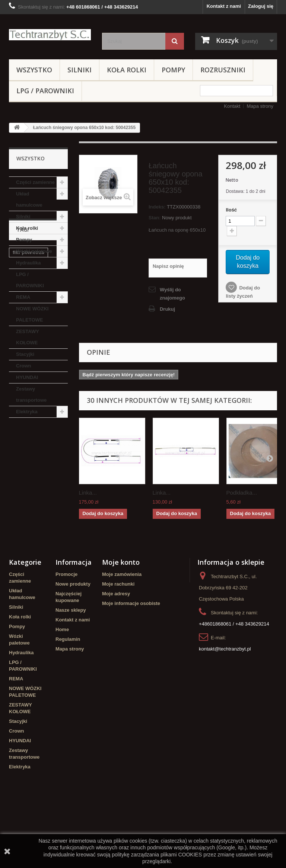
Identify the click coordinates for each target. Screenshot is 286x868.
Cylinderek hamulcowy (26, 528)
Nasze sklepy (71, 664)
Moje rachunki (118, 638)
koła (18, 513)
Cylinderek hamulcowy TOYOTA (36, 556)
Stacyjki (25, 354)
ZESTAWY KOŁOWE (28, 337)
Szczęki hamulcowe (35, 474)
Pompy (173, 70)
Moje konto (121, 616)
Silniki (80, 70)
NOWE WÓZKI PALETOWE (32, 314)
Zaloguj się (261, 6)
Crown (23, 366)
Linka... (88, 493)
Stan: (155, 218)
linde (36, 513)
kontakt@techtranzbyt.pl (225, 703)
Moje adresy (116, 648)
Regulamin (68, 693)
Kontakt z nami (224, 6)
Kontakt (232, 106)
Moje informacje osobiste (131, 657)
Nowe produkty (73, 638)
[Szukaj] (175, 41)
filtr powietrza (28, 463)
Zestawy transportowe (31, 394)
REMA (23, 297)
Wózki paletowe (34, 251)
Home (62, 684)
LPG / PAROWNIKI (45, 91)
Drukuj (167, 309)
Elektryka (27, 412)
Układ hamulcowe (29, 199)
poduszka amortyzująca (28, 499)
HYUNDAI (27, 377)
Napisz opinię (168, 266)
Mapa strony (260, 106)
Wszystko (34, 70)
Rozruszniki (223, 70)
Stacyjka (23, 485)
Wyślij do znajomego (172, 294)
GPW (56, 513)
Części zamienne (35, 182)
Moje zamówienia (122, 628)
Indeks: (157, 207)
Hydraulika (28, 263)
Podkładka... (242, 493)
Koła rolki (127, 70)
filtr (17, 542)
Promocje (66, 628)
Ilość (231, 210)
